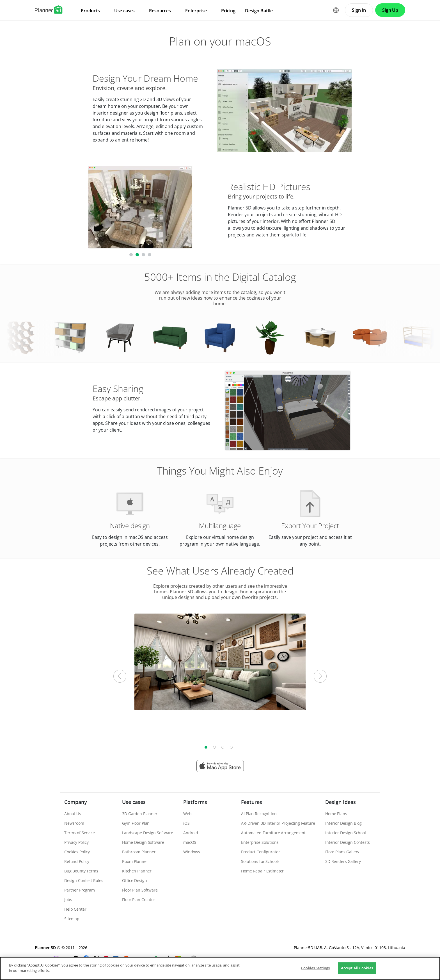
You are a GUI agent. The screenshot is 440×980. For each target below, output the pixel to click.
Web (187, 814)
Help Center (75, 909)
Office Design (134, 880)
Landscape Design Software (148, 833)
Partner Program (80, 890)
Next (320, 676)
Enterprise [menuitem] (196, 11)
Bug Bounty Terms (81, 871)
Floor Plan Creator (138, 900)
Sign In (359, 10)
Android (191, 833)
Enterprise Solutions (260, 842)
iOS (186, 823)
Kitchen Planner (137, 871)
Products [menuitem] (90, 11)
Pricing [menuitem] (228, 11)
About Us (73, 814)
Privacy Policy (76, 842)
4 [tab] (231, 747)
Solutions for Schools (260, 861)
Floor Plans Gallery (342, 852)
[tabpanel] (220, 662)
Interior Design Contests (348, 842)
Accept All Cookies (357, 968)
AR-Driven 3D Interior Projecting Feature (278, 823)
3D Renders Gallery (343, 861)
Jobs (68, 900)
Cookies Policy (77, 852)
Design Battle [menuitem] (259, 11)
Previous (120, 676)
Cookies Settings (315, 968)
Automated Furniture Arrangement (273, 833)
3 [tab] (223, 747)
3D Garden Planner (140, 814)
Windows (192, 852)
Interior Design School (346, 833)
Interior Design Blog (343, 823)
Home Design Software (143, 842)
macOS (190, 842)
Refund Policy (77, 861)
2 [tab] (214, 747)
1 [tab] (206, 747)
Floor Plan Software (140, 890)
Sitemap (72, 919)
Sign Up (390, 10)
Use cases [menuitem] (125, 11)
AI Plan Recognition (259, 814)
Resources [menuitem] (160, 11)
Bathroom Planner (139, 852)
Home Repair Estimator (262, 871)
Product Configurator (260, 852)
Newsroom (74, 823)
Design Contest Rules (84, 880)
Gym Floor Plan (136, 823)
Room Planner (135, 861)
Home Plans (336, 814)
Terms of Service (80, 833)
